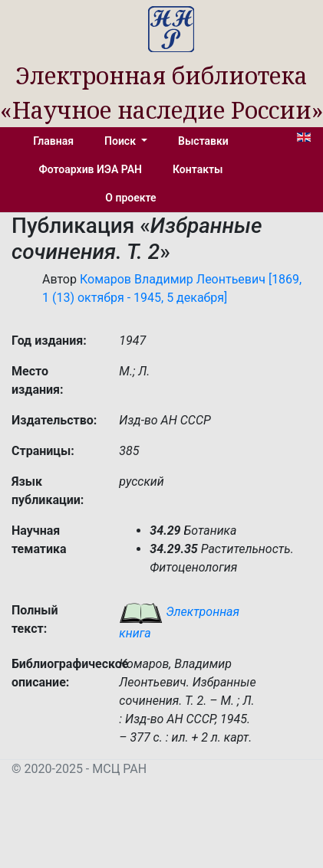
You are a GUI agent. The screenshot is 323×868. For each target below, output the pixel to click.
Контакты (198, 169)
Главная (53, 141)
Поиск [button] (121, 141)
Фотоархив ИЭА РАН (91, 169)
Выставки (203, 141)
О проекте (130, 198)
